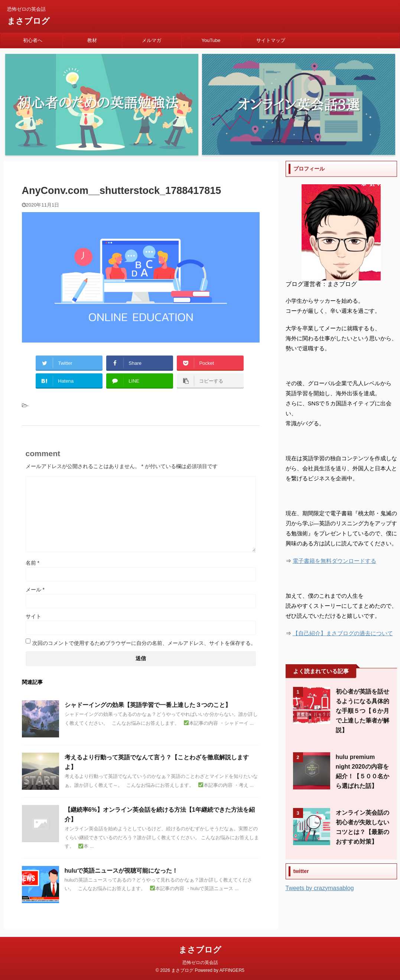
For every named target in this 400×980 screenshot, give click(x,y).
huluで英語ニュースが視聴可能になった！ (121, 871)
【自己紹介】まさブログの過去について (343, 633)
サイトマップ (271, 40)
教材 (92, 40)
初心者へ (33, 40)
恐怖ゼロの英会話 (200, 962)
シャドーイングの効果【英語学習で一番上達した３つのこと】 (148, 705)
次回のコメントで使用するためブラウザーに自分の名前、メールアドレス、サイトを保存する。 (144, 643)
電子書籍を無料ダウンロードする (334, 561)
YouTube (211, 40)
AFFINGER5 (232, 970)
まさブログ (28, 21)
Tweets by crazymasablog (320, 888)
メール (35, 590)
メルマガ (152, 40)
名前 (32, 563)
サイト (33, 616)
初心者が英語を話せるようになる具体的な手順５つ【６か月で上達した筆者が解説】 (362, 711)
